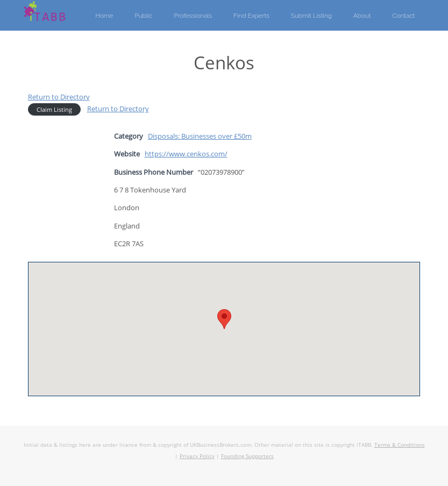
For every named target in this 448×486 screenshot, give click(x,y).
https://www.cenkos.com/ (186, 154)
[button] (224, 319)
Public (143, 16)
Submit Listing (311, 16)
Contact (403, 16)
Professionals (193, 16)
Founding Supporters (247, 456)
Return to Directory (59, 97)
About (362, 16)
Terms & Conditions (400, 445)
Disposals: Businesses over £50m (200, 136)
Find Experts (251, 16)
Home (104, 16)
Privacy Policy (197, 456)
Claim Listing (54, 109)
